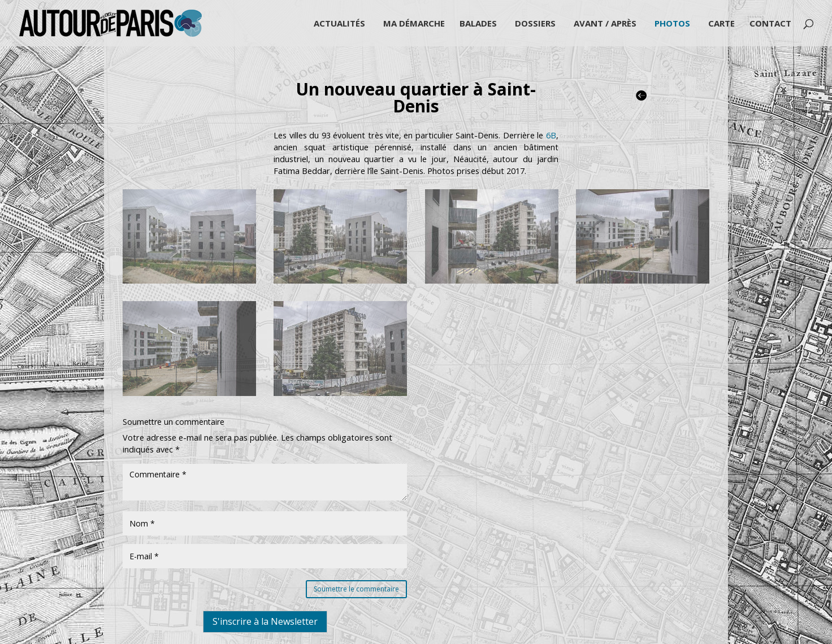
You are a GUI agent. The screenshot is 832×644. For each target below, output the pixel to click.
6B (551, 135)
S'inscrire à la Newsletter (265, 621)
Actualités (339, 24)
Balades (478, 24)
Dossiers (535, 24)
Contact (770, 24)
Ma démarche (414, 24)
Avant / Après (605, 24)
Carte (721, 24)
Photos (672, 24)
